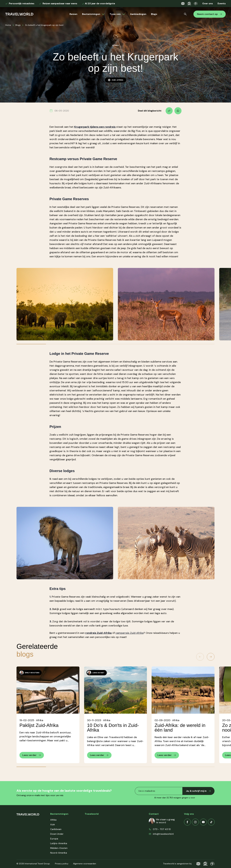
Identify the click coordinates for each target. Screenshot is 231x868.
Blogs (154, 14)
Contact (89, 834)
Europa (54, 839)
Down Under (57, 834)
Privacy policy (62, 864)
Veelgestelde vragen (96, 829)
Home (8, 25)
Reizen (73, 14)
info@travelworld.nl (163, 834)
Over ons (208, 3)
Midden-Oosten (59, 848)
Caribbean (56, 829)
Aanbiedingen (138, 14)
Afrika (53, 820)
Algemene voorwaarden (85, 864)
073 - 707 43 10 (162, 829)
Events (222, 3)
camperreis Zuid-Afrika (129, 633)
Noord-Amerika (59, 853)
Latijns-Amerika (59, 843)
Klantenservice (93, 824)
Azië (53, 824)
